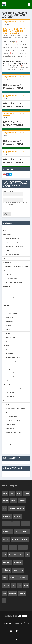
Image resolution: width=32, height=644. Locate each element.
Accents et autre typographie (14, 389)
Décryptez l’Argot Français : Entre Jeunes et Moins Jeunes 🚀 (15, 64)
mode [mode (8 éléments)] (16, 555)
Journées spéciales (12, 278)
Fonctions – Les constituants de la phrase (17, 420)
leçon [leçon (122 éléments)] (4, 555)
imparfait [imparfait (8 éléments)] (25, 539)
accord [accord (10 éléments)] (5, 493)
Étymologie (9, 444)
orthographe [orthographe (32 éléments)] (7, 562)
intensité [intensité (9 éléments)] (13, 547)
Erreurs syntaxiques (11, 416)
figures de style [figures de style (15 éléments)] (7, 532)
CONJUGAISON (7, 235)
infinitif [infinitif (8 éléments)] (5, 547)
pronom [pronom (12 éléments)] (5, 578)
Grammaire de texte (11, 302)
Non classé (6, 341)
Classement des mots (12, 440)
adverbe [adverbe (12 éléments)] (27, 493)
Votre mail (7, 197)
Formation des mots (11, 448)
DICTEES (8, 349)
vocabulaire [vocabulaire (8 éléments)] (12, 593)
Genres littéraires (12, 314)
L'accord (9, 365)
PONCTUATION (7, 385)
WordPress (16, 631)
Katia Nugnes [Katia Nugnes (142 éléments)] (23, 547)
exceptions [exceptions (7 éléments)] (26, 524)
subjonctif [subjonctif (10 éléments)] (6, 585)
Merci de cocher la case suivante (15, 203)
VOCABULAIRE (7, 436)
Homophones (9, 353)
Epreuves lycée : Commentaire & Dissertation (16, 266)
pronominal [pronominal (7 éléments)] (14, 578)
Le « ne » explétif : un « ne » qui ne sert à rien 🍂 (15, 31)
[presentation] (15, 209)
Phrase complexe (10, 424)
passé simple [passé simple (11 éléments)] (6, 570)
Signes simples (10, 397)
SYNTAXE (12, 37)
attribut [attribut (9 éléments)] (13, 501)
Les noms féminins (12, 373)
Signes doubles (10, 393)
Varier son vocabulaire (12, 452)
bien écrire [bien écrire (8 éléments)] (21, 508)
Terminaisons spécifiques (13, 254)
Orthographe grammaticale (13, 357)
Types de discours (10, 337)
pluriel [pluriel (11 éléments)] (21, 570)
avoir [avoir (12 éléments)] (4, 508)
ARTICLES (6, 227)
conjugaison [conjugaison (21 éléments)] (18, 516)
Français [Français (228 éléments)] (26, 532)
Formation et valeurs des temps (14, 247)
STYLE (9, 37)
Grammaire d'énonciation (13, 298)
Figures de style (10, 404)
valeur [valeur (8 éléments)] (26, 585)
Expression (9, 326)
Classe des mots (10, 290)
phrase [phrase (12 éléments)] (15, 570)
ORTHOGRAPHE (7, 345)
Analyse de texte (10, 310)
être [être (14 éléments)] (4, 601)
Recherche (8, 333)
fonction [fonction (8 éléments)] (18, 532)
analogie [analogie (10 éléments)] (5, 501)
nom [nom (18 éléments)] (22, 555)
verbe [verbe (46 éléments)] (4, 593)
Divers (5, 258)
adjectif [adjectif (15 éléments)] (19, 493)
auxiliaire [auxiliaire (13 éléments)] (22, 501)
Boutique (6, 231)
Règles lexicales (11, 381)
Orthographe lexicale (11, 369)
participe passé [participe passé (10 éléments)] (18, 562)
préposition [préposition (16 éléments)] (24, 578)
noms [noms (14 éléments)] (27, 555)
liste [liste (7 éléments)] (10, 555)
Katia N (7, 35)
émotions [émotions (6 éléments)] (22, 593)
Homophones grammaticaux (15, 361)
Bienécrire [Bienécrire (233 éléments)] (12, 508)
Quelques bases (10, 428)
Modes (7, 251)
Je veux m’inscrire (16, 204)
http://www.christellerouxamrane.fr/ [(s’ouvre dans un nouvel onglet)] (13, 474)
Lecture (8, 330)
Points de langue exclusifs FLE (14, 282)
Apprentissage (10, 318)
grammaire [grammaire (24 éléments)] (6, 539)
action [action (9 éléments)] (12, 493)
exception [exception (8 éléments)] (16, 524)
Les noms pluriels (12, 377)
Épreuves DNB (7, 262)
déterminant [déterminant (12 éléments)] (7, 524)
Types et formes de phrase (21, 37)
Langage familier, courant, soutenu (15, 408)
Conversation (9, 274)
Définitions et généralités (13, 243)
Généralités (9, 294)
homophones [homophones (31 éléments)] (16, 539)
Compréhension (10, 322)
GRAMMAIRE (6, 286)
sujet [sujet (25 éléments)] (13, 585)
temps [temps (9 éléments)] (20, 585)
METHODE (6, 306)
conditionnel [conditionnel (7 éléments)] (7, 516)
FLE (4, 270)
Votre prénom (8, 191)
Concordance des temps (12, 239)
